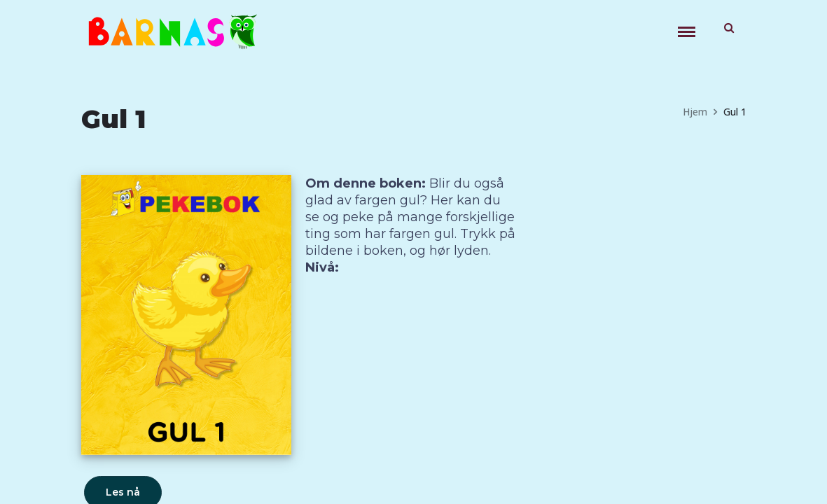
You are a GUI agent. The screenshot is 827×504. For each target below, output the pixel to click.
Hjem (695, 112)
